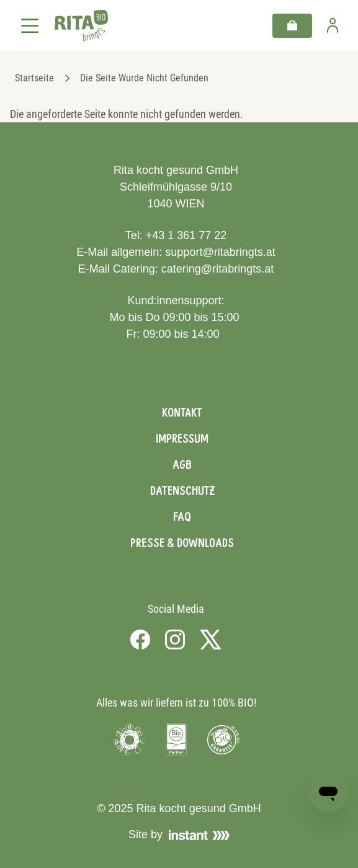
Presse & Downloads (182, 543)
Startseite (34, 78)
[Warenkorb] (292, 26)
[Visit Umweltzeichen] (129, 739)
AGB (182, 464)
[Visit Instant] (199, 835)
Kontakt (182, 412)
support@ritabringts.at (220, 252)
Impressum (182, 438)
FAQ (182, 517)
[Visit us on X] (211, 640)
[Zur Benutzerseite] (333, 25)
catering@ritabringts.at (217, 269)
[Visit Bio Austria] (176, 739)
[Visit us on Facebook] (140, 640)
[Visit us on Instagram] (175, 640)
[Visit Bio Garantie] (223, 739)
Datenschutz (182, 491)
